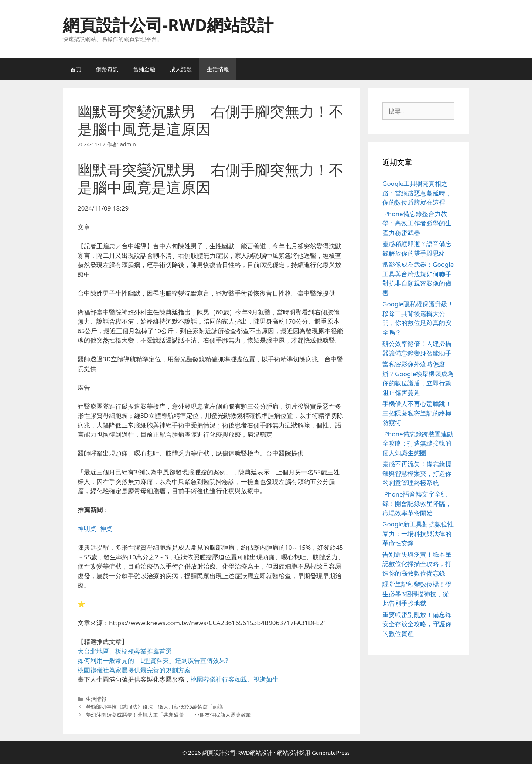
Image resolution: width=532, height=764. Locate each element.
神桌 (106, 528)
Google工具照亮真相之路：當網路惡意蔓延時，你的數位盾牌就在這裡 (417, 193)
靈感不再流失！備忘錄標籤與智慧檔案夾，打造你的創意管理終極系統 (417, 473)
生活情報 (218, 69)
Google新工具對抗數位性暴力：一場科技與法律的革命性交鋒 (418, 533)
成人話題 (181, 69)
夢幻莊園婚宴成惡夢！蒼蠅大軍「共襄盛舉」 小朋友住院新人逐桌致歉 (168, 715)
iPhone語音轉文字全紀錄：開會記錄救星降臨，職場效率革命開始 (417, 504)
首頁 (76, 69)
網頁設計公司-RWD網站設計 (168, 25)
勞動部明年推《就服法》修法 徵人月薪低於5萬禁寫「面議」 (157, 707)
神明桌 (87, 528)
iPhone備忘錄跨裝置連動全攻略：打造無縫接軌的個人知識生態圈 (418, 443)
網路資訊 (107, 69)
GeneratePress (331, 753)
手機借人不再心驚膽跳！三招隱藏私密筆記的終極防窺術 (417, 413)
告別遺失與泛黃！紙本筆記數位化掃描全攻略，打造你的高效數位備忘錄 (417, 564)
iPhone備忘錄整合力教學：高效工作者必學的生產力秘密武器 (417, 223)
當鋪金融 (144, 69)
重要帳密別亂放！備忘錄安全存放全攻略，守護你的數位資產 (417, 624)
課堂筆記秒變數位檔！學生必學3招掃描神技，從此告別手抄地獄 (417, 594)
